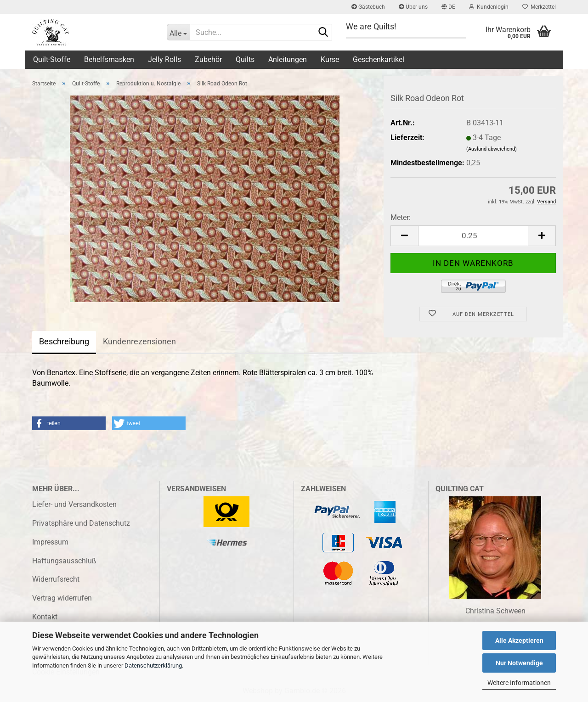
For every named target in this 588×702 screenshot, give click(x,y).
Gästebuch (368, 7)
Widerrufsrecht (56, 579)
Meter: (401, 217)
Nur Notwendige (519, 663)
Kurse (330, 59)
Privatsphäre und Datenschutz (81, 523)
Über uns (413, 7)
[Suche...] (178, 32)
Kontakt (45, 617)
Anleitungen (288, 59)
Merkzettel (539, 7)
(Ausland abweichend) (492, 149)
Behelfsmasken (109, 59)
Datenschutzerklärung (153, 665)
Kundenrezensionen (139, 341)
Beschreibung (64, 341)
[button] (448, 7)
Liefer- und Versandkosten (74, 504)
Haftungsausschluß (64, 561)
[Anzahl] (473, 236)
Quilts (245, 59)
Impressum (50, 542)
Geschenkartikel (379, 59)
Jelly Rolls (164, 59)
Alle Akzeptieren (519, 640)
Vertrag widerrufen (62, 598)
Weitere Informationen (519, 683)
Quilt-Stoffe (52, 59)
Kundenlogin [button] (489, 7)
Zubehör (208, 59)
